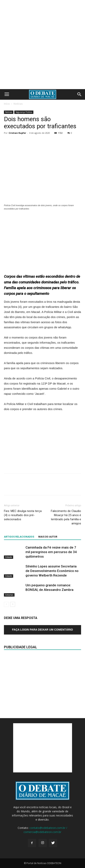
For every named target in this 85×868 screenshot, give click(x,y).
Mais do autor (48, 537)
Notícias (18, 104)
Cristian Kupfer (17, 133)
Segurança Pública (24, 112)
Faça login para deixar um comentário (43, 630)
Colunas (9, 595)
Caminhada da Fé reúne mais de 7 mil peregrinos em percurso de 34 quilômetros (51, 552)
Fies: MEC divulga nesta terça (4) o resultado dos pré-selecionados (23, 515)
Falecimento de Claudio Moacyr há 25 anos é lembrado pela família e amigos (66, 517)
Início (7, 104)
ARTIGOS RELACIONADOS (19, 537)
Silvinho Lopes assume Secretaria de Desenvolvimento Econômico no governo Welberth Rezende (52, 571)
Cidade (9, 557)
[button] (80, 94)
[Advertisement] (42, 45)
